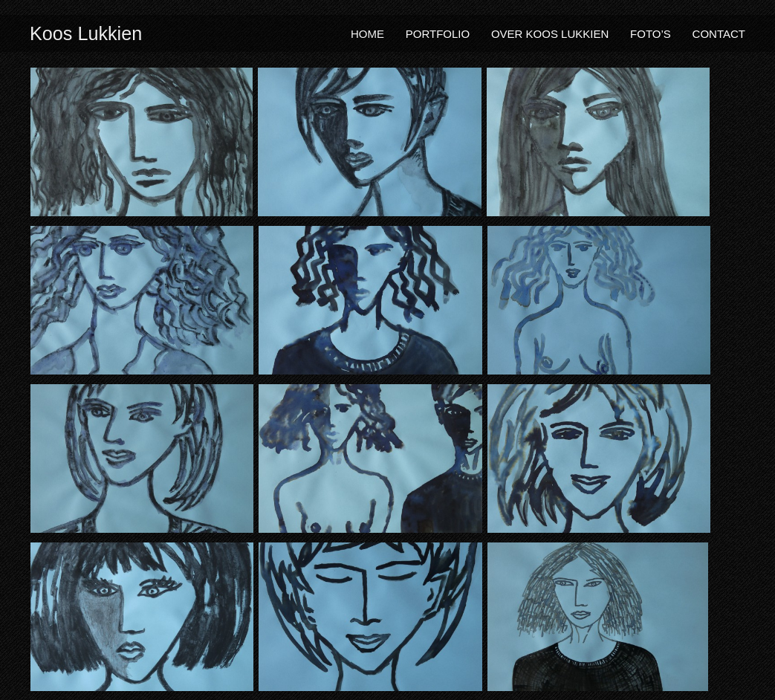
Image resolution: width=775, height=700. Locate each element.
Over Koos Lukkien (550, 34)
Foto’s (651, 34)
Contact (719, 34)
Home (367, 34)
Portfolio (438, 34)
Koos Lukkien (86, 33)
